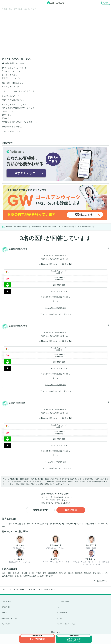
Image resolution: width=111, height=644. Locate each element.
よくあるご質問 (6, 601)
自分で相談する (71, 227)
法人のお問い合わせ (63, 601)
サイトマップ (6, 624)
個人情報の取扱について (64, 613)
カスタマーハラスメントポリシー (67, 624)
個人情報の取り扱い (59, 255)
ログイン (106, 3)
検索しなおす (40, 510)
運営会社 (60, 618)
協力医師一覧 (6, 607)
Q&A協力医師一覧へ (101, 581)
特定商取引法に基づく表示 (9, 618)
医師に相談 (71, 510)
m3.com (101, 524)
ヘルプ (59, 607)
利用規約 (47, 255)
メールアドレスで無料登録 (55, 308)
